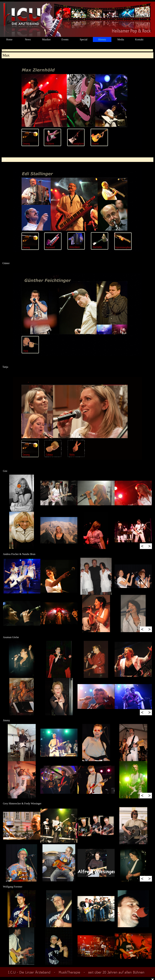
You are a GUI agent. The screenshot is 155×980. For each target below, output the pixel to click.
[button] (22, 493)
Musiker (46, 39)
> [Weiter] (149, 546)
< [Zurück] (142, 546)
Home (9, 39)
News (28, 39)
